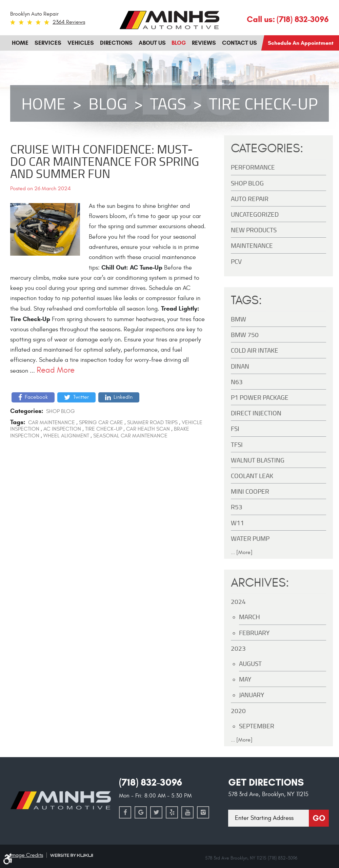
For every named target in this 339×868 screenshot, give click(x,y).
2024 (238, 601)
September (257, 726)
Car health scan (148, 429)
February (254, 633)
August (250, 663)
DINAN (240, 366)
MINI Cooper (250, 491)
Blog (179, 43)
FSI (235, 428)
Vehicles (81, 43)
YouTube (187, 812)
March (250, 617)
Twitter (81, 397)
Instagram (203, 812)
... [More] (242, 552)
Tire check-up (263, 103)
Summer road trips (152, 422)
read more (56, 370)
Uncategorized (255, 214)
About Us (152, 43)
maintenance (252, 245)
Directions (116, 43)
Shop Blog (61, 411)
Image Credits (27, 855)
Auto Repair (250, 199)
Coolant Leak (252, 476)
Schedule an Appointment (301, 43)
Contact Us (240, 43)
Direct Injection (256, 413)
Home (20, 43)
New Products (254, 230)
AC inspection (62, 429)
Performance (253, 167)
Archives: (260, 583)
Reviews (204, 43)
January (252, 695)
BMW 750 (245, 334)
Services (48, 43)
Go (319, 818)
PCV (236, 261)
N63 (237, 382)
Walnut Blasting (258, 460)
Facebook (36, 397)
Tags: (246, 300)
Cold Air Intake (255, 350)
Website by (72, 855)
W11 (237, 523)
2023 (238, 648)
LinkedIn (123, 397)
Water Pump (250, 538)
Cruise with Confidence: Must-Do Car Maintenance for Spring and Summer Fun (105, 161)
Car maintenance (52, 422)
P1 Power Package (260, 397)
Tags (168, 103)
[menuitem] (20, 43)
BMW (238, 319)
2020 (238, 711)
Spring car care (101, 422)
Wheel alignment (66, 436)
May (245, 679)
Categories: (267, 149)
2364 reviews (69, 22)
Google (141, 812)
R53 (237, 507)
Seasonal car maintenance (130, 436)
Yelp (172, 812)
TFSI (237, 444)
